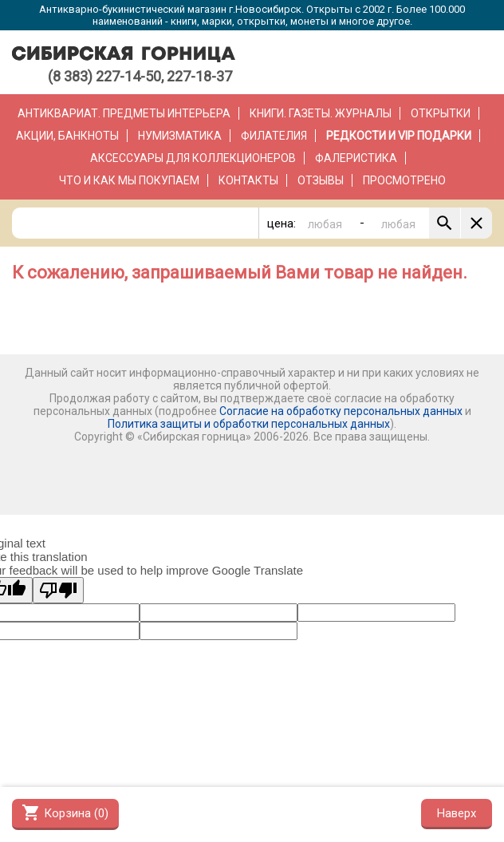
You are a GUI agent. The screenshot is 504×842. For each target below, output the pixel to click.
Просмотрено (404, 180)
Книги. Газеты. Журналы (321, 113)
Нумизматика (180, 136)
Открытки (441, 113)
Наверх (457, 813)
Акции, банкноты (67, 136)
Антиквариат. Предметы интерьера (124, 113)
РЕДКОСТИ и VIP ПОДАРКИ (399, 136)
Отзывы (321, 180)
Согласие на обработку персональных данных (341, 411)
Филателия (274, 136)
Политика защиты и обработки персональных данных (249, 424)
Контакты (248, 180)
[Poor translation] (58, 590)
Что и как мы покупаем (129, 180)
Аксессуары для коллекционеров (193, 158)
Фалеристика (356, 158)
